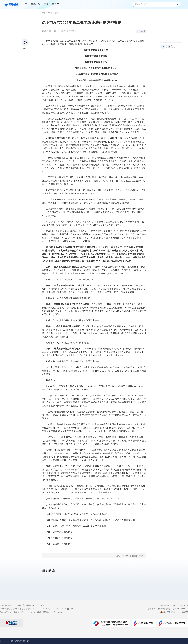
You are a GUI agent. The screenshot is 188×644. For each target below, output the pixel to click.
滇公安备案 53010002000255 (176, 612)
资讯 (46, 4)
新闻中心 (35, 4)
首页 (25, 4)
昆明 (50, 13)
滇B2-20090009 (181, 609)
